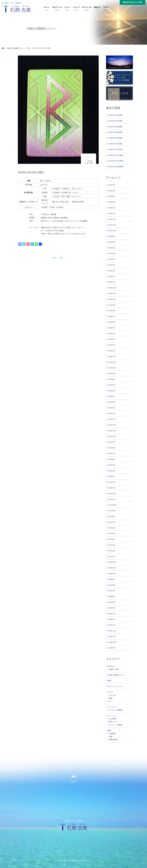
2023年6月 (112, 391)
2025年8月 (112, 242)
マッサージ (112, 707)
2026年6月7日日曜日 (115, 115)
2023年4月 (112, 402)
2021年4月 (112, 539)
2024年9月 (112, 305)
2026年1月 (112, 214)
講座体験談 (113, 740)
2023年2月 (112, 414)
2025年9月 (112, 236)
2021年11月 (112, 499)
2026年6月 (112, 185)
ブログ (106, 7)
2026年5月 (112, 191)
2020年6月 (112, 596)
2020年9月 (112, 579)
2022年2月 (112, 482)
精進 (111, 698)
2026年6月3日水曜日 (115, 138)
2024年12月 (112, 288)
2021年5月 (112, 534)
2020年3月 (112, 614)
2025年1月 (112, 282)
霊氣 (111, 737)
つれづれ (113, 695)
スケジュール (86, 7)
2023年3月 (112, 408)
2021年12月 (112, 494)
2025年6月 (112, 253)
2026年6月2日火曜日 (115, 144)
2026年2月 (112, 208)
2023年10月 (112, 368)
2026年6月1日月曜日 (115, 149)
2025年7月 (112, 248)
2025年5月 (112, 259)
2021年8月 (112, 516)
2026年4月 (112, 196)
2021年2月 (112, 551)
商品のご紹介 (114, 669)
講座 (110, 731)
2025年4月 (112, 265)
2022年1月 (112, 488)
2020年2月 (112, 619)
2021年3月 (112, 545)
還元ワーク (113, 722)
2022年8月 (112, 448)
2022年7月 (112, 454)
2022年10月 (112, 436)
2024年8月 (112, 311)
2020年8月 (112, 585)
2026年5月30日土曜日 (116, 161)
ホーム (46, 7)
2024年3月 (112, 339)
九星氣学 (113, 734)
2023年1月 (112, 419)
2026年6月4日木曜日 (115, 132)
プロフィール (57, 7)
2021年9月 (112, 511)
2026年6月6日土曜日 (115, 121)
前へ (55, 258)
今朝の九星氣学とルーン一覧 (18, 48)
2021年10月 (112, 505)
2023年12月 (112, 356)
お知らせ (97, 7)
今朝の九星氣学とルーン (117, 675)
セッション (112, 716)
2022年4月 (112, 471)
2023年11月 (112, 362)
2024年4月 (112, 334)
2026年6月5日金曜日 (115, 127)
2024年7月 (112, 316)
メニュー (67, 7)
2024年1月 (112, 351)
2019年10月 (112, 642)
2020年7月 (112, 591)
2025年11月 (112, 225)
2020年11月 (112, 568)
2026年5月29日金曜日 (116, 167)
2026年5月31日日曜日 (116, 155)
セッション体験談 (116, 725)
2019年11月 (112, 636)
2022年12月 (112, 425)
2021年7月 (112, 522)
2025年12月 (112, 219)
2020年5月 (112, 602)
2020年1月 (112, 625)
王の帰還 (113, 719)
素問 (110, 681)
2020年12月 (112, 562)
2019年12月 (112, 631)
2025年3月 (112, 271)
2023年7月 (112, 385)
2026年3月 (112, 202)
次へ (62, 258)
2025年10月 (112, 231)
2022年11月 (112, 431)
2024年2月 (112, 345)
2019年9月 (112, 648)
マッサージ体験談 (116, 710)
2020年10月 (112, 574)
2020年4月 (112, 608)
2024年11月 (112, 294)
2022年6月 (112, 459)
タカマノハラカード (115, 686)
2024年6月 (112, 322)
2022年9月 (112, 442)
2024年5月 (112, 328)
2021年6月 (112, 528)
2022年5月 (112, 465)
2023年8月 (112, 379)
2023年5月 (112, 396)
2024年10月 (112, 299)
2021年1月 (112, 556)
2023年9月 (112, 374)
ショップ (76, 7)
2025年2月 (112, 276)
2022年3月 (112, 476)
